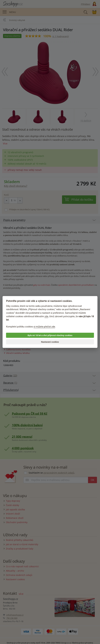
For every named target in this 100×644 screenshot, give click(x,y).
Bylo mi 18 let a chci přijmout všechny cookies (50, 335)
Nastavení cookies (50, 342)
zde (46, 316)
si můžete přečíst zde (44, 327)
